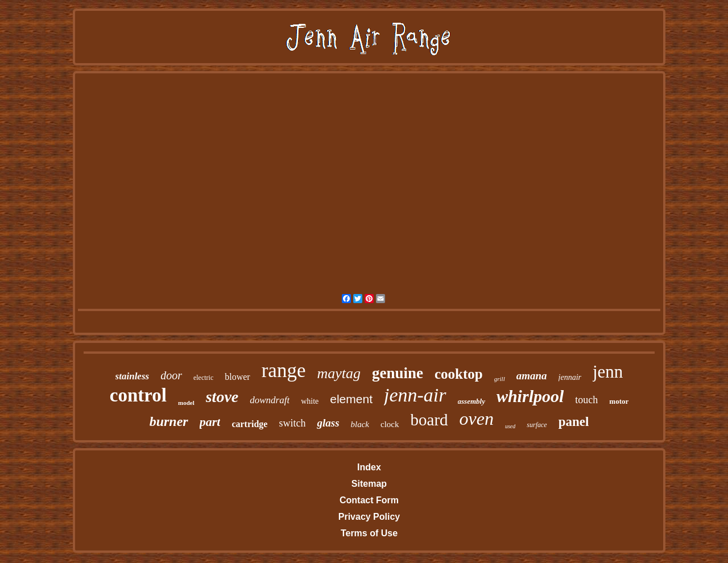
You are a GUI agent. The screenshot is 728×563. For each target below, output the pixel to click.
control (138, 395)
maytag (339, 373)
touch (586, 400)
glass (328, 423)
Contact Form (369, 500)
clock (390, 424)
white (310, 401)
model (186, 403)
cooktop (459, 374)
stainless (133, 376)
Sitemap (369, 484)
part (210, 422)
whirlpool (530, 396)
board (429, 420)
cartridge (249, 424)
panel (574, 422)
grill (500, 379)
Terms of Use (369, 533)
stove (222, 397)
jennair (570, 377)
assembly (471, 401)
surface (537, 425)
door (171, 375)
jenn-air (415, 395)
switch (292, 423)
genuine (398, 373)
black (360, 424)
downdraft (270, 400)
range (284, 370)
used (510, 426)
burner (169, 421)
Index (369, 467)
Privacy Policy (369, 517)
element (351, 399)
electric (203, 378)
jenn (608, 372)
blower (237, 377)
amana (532, 376)
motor (619, 401)
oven (477, 419)
